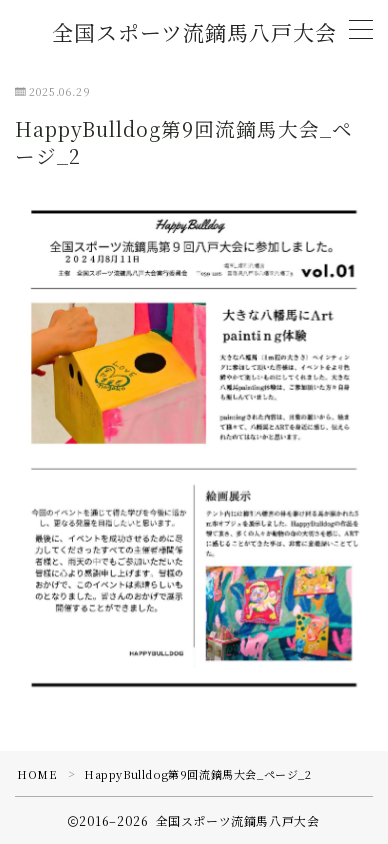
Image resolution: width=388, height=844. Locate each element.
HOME (37, 774)
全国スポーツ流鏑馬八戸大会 (194, 32)
